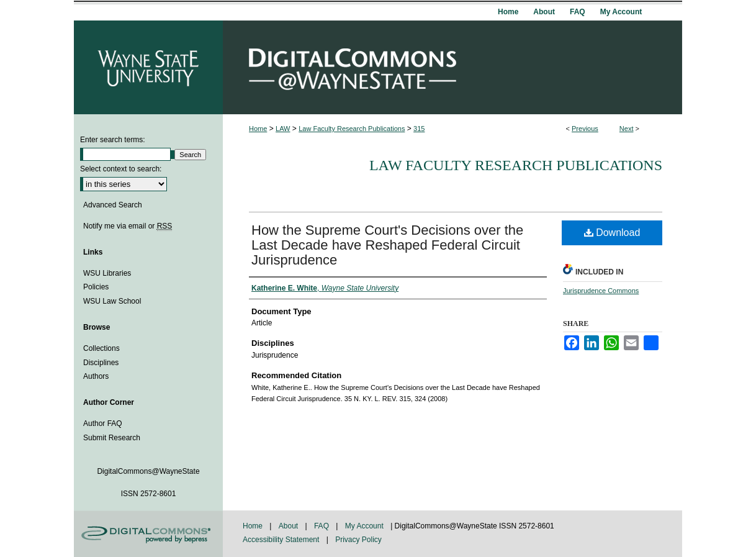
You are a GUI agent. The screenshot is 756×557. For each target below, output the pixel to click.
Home (258, 129)
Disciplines (101, 363)
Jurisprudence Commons (601, 291)
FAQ (322, 526)
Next (627, 129)
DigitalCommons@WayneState (452, 67)
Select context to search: (121, 169)
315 (419, 129)
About (290, 526)
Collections (101, 348)
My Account (365, 526)
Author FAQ (103, 423)
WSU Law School (112, 301)
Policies (96, 287)
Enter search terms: (113, 140)
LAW (283, 129)
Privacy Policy (358, 540)
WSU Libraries (107, 273)
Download (612, 233)
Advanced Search (113, 205)
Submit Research (112, 438)
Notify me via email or (128, 226)
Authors (96, 376)
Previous (585, 129)
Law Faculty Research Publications (352, 129)
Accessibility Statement (282, 540)
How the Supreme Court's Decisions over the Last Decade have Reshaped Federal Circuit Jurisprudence (387, 245)
